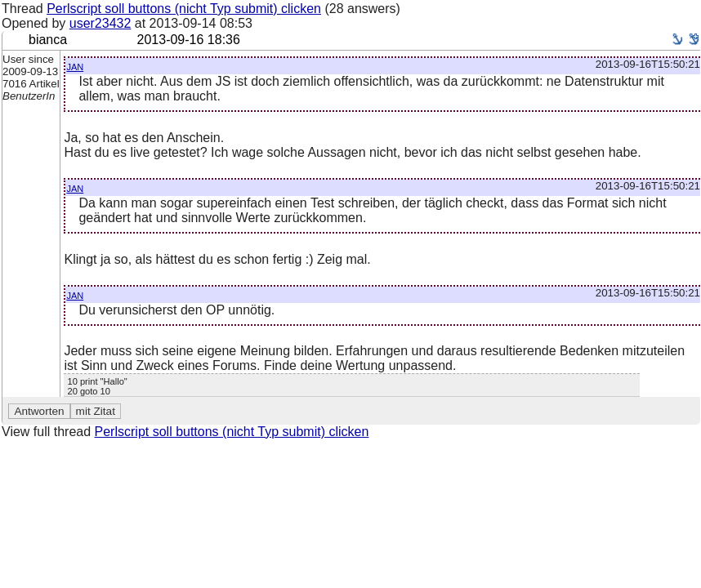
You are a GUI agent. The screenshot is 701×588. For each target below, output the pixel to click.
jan (75, 66)
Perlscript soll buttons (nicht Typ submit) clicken (184, 9)
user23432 (100, 23)
